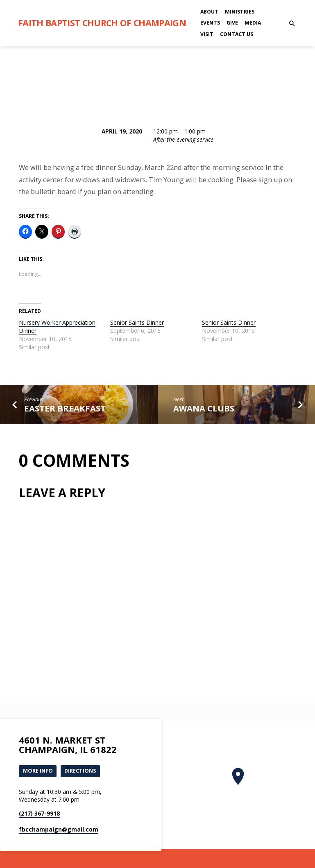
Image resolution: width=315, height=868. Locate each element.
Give (232, 23)
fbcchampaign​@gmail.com (59, 829)
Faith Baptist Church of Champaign (102, 23)
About (209, 12)
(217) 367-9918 (39, 813)
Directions (80, 771)
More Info (38, 771)
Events (210, 23)
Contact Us (237, 34)
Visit (207, 34)
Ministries (240, 12)
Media (253, 23)
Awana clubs (204, 408)
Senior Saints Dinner (137, 322)
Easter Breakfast (65, 408)
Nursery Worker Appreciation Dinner (57, 327)
